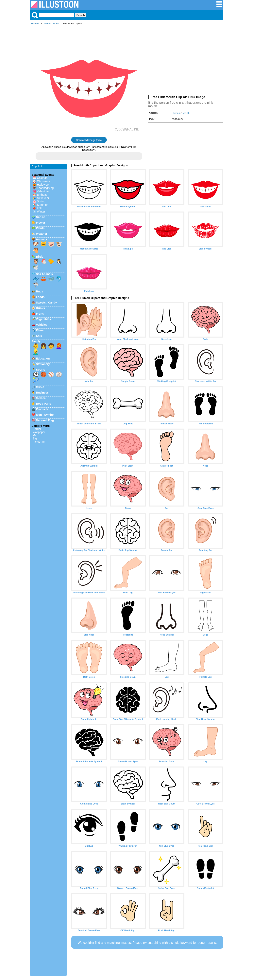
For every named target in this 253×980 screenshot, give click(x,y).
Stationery (43, 364)
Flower (41, 223)
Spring (41, 201)
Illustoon (35, 24)
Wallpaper (39, 432)
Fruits (40, 314)
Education (43, 359)
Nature (41, 217)
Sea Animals (44, 274)
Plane (40, 330)
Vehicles (42, 325)
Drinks (40, 308)
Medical (41, 398)
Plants (40, 228)
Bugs (40, 291)
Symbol (49, 415)
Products (42, 409)
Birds (40, 257)
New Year (43, 198)
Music (40, 387)
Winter (41, 212)
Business (42, 393)
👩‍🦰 (59, 346)
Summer (42, 205)
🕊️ (36, 267)
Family (36, 341)
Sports (41, 370)
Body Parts (43, 404)
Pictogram (39, 442)
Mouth (56, 24)
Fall (39, 208)
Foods (40, 297)
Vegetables (43, 319)
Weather (42, 234)
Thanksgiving (45, 188)
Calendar (43, 178)
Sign (35, 438)
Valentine (43, 191)
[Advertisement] (186, 61)
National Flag (45, 420)
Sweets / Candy (46, 303)
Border (37, 429)
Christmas (43, 181)
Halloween (44, 185)
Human (47, 24)
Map (35, 435)
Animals (41, 239)
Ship (39, 336)
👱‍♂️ (36, 352)
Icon (39, 415)
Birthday (42, 195)
